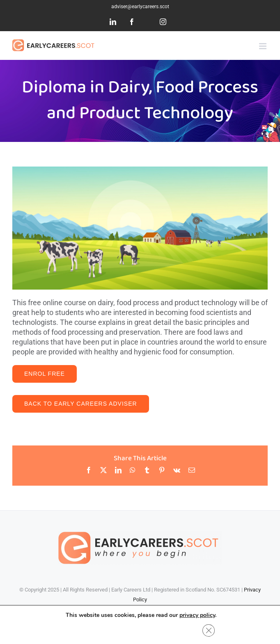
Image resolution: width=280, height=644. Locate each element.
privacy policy (197, 615)
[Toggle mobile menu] (263, 46)
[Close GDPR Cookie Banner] (209, 630)
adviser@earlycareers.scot (140, 7)
